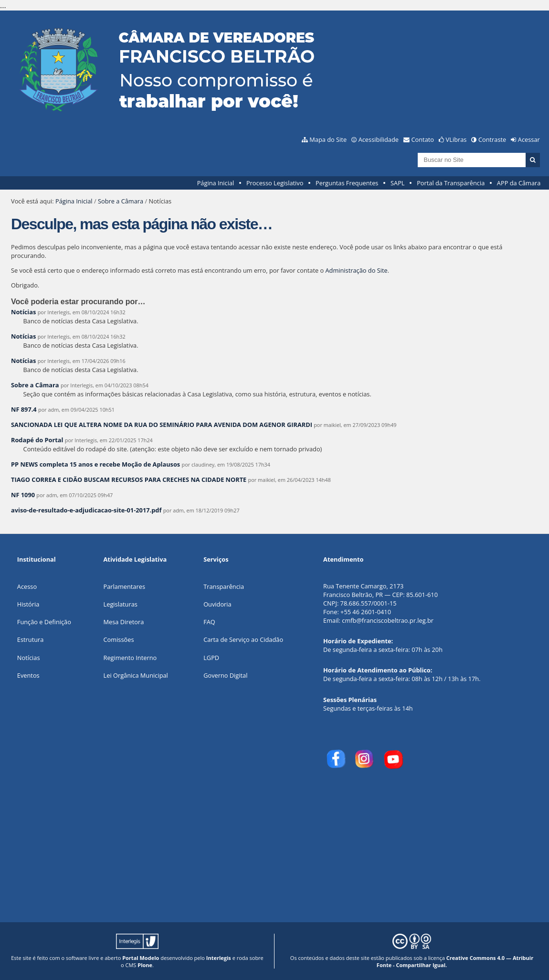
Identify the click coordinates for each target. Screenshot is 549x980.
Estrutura (31, 639)
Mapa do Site (328, 139)
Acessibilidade (379, 139)
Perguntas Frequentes (347, 183)
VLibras (456, 139)
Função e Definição (44, 622)
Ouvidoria (217, 604)
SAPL (398, 183)
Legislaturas (121, 604)
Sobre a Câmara (121, 201)
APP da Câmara (519, 183)
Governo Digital (225, 675)
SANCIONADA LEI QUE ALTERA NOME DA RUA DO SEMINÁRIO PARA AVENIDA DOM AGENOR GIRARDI (162, 425)
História (28, 604)
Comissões (119, 639)
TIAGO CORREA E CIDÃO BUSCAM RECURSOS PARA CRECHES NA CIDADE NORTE (129, 479)
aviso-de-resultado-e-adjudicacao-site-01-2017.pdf (86, 510)
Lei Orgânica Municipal (136, 675)
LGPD (211, 658)
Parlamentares (124, 586)
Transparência (224, 586)
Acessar (529, 139)
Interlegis (219, 958)
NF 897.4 (24, 409)
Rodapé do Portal (37, 440)
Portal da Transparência (451, 183)
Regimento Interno (130, 658)
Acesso (27, 586)
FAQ (209, 622)
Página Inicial (216, 183)
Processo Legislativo (275, 183)
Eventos (28, 675)
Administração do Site (357, 270)
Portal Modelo (141, 958)
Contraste (492, 139)
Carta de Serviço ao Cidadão (243, 639)
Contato (423, 139)
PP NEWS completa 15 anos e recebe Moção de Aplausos (96, 464)
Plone (145, 965)
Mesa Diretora (124, 622)
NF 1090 (23, 495)
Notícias (23, 312)
